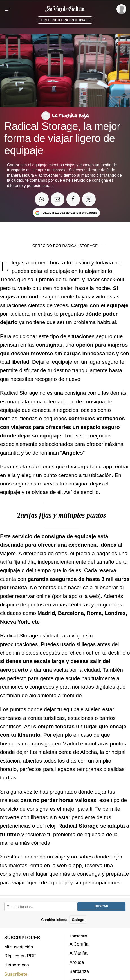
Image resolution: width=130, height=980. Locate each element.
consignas (49, 345)
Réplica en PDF (20, 956)
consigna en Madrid (55, 744)
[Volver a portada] (65, 9)
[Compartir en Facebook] (73, 199)
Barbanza (79, 971)
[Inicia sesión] (120, 9)
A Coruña (79, 944)
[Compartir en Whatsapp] (42, 199)
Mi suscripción (19, 947)
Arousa (77, 962)
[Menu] (8, 9)
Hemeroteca (17, 965)
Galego (78, 919)
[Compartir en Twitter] (89, 199)
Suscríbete (16, 974)
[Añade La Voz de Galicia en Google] (66, 213)
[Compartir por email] (57, 199)
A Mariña (79, 953)
